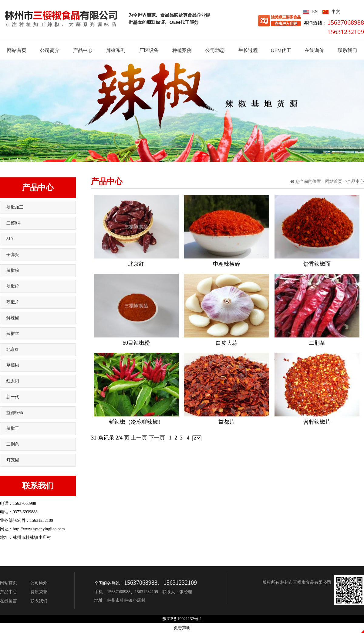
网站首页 (334, 181)
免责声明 (182, 628)
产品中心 (38, 188)
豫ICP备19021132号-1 (182, 619)
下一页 (157, 438)
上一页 (139, 438)
